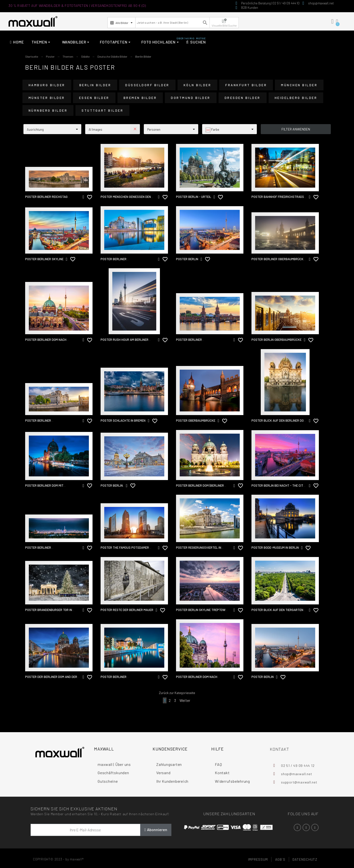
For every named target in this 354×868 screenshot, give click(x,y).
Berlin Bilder (95, 85)
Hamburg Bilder (47, 85)
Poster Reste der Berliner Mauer (127, 610)
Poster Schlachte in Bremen (123, 420)
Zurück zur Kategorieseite (177, 693)
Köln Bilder (198, 85)
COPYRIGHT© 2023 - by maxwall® (58, 859)
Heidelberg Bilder (296, 98)
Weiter (185, 700)
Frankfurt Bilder (246, 85)
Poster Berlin (187, 259)
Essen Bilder (94, 98)
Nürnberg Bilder (48, 110)
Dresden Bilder (243, 98)
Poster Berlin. (112, 485)
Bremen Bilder (140, 98)
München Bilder (299, 85)
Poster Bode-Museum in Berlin (275, 547)
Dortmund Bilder (191, 98)
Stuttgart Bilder (102, 110)
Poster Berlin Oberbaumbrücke (276, 340)
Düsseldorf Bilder (147, 85)
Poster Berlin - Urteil (194, 197)
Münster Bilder (47, 98)
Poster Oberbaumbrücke (196, 420)
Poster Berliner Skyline (44, 259)
